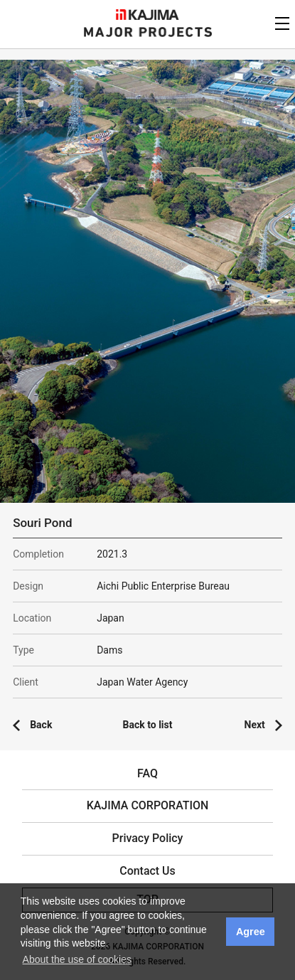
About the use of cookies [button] (77, 959)
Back (41, 725)
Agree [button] (251, 932)
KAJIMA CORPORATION (147, 15)
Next (255, 725)
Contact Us (147, 871)
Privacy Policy (148, 838)
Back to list (148, 725)
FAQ (147, 773)
